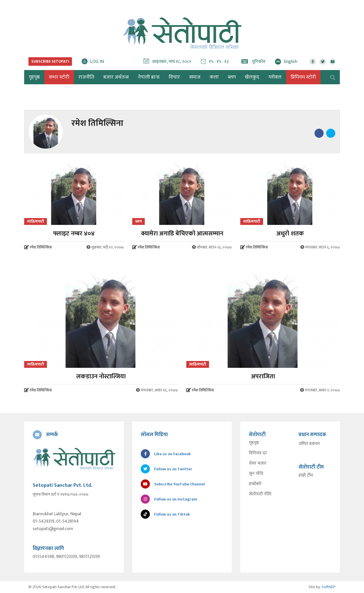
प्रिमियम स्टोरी (303, 77)
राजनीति (86, 77)
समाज (195, 77)
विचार (174, 77)
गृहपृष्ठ (254, 443)
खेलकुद (252, 77)
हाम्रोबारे (255, 484)
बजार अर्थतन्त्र (116, 77)
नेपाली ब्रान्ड (149, 77)
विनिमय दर (258, 453)
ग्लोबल (275, 77)
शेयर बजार (258, 463)
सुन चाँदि (256, 474)
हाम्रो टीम (306, 475)
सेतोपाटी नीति (260, 494)
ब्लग (232, 77)
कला (214, 77)
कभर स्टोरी (59, 77)
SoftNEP (329, 587)
